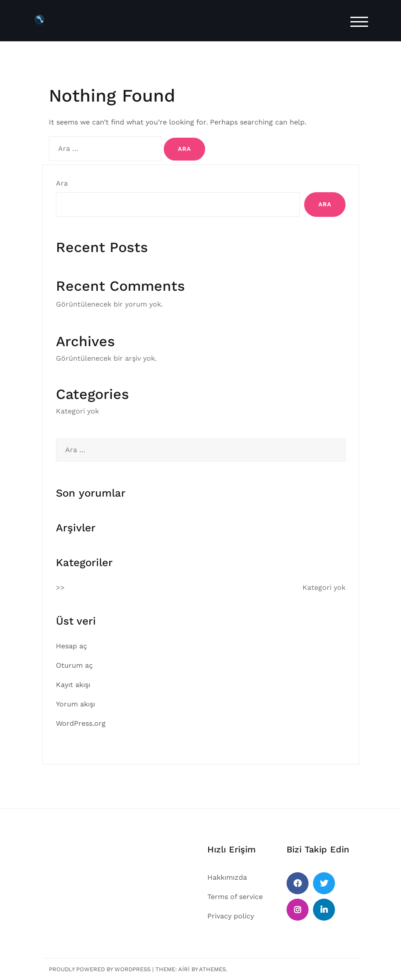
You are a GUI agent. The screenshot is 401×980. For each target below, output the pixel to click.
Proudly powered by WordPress (100, 969)
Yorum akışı (75, 704)
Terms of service (235, 897)
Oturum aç (74, 665)
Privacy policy (231, 916)
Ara (62, 183)
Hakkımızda (227, 877)
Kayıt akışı (73, 685)
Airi (184, 969)
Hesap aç (72, 646)
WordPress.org (81, 723)
